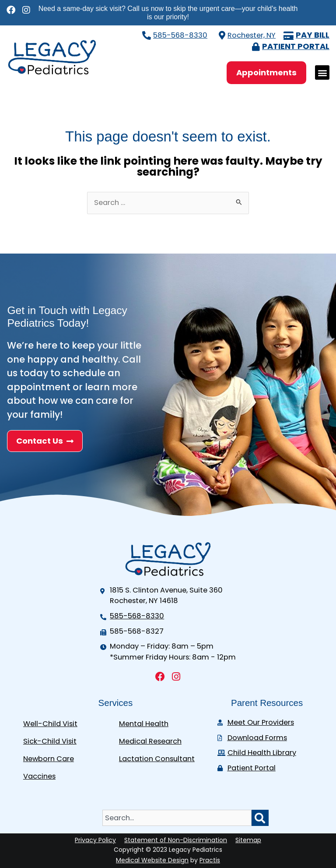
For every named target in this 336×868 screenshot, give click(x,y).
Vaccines (39, 776)
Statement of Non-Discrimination (176, 840)
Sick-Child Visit (50, 741)
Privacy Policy (95, 840)
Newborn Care (49, 759)
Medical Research (150, 741)
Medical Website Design (152, 860)
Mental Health (144, 724)
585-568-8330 (180, 35)
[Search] (260, 818)
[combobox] (177, 818)
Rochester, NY (252, 35)
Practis (210, 860)
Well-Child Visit (50, 724)
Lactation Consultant (157, 759)
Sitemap (248, 840)
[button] (322, 72)
